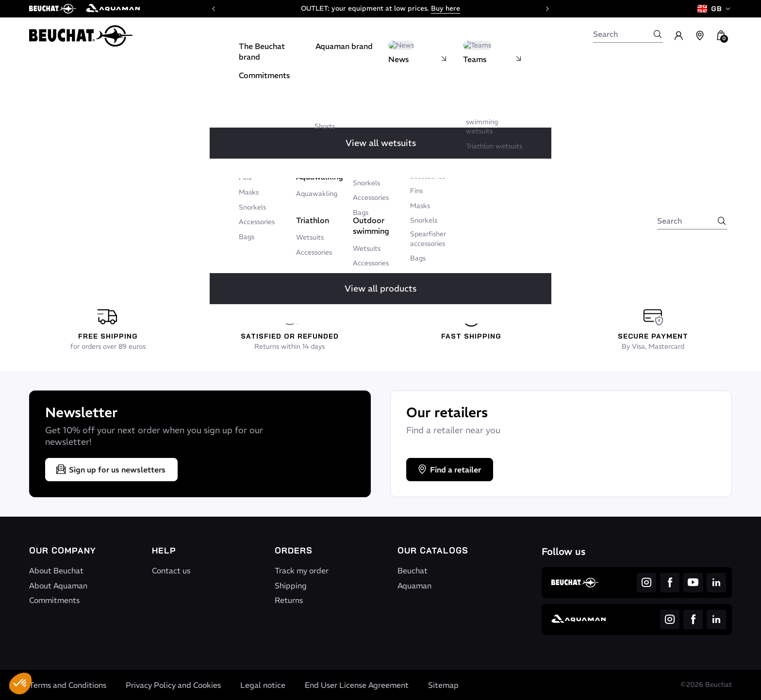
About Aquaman (58, 586)
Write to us (419, 204)
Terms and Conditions (68, 685)
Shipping (291, 586)
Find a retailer (449, 470)
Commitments (54, 600)
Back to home (347, 204)
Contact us (171, 570)
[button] (20, 684)
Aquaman (414, 586)
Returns (289, 600)
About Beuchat (56, 570)
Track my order (302, 570)
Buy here (446, 8)
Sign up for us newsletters (110, 470)
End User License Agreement (357, 685)
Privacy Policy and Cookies (173, 685)
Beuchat (413, 570)
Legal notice (263, 685)
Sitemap (443, 685)
